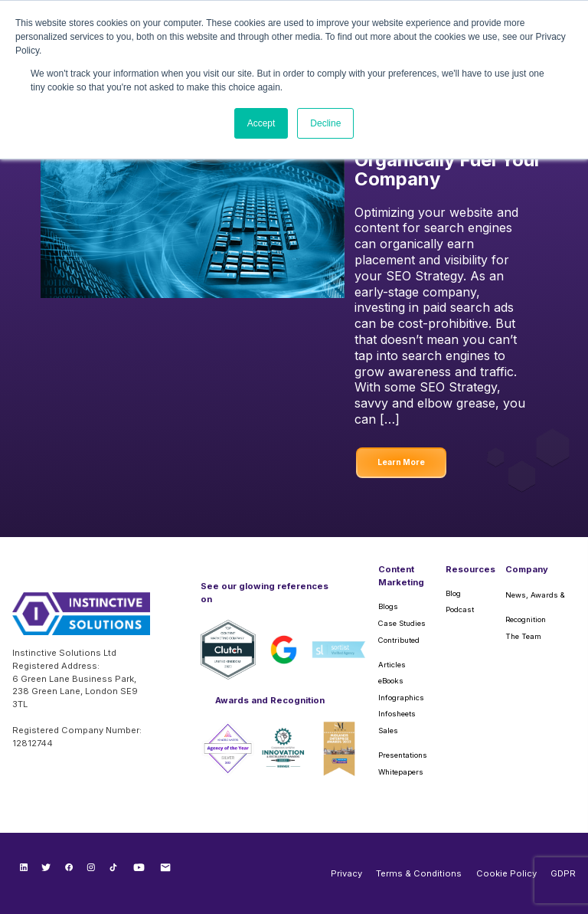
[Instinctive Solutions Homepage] (81, 619)
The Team (523, 636)
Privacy (346, 873)
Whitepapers (401, 772)
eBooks (391, 681)
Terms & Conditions (419, 873)
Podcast (460, 609)
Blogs (388, 606)
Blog (453, 593)
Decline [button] (325, 123)
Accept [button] (261, 123)
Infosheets (397, 714)
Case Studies (402, 623)
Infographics (401, 698)
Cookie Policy (506, 873)
